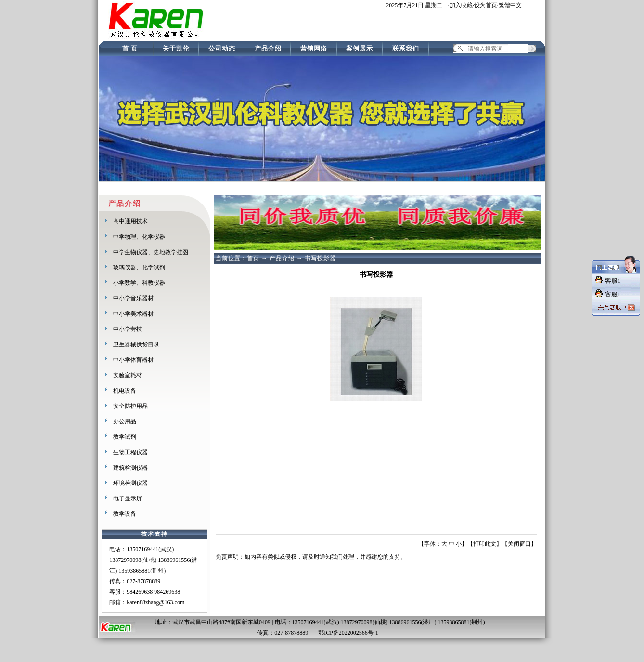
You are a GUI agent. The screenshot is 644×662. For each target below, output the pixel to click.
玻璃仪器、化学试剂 (139, 267)
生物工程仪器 (130, 452)
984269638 (140, 592)
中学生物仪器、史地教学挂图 (151, 252)
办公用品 (125, 421)
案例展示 (360, 48)
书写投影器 (320, 258)
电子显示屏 (128, 498)
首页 (253, 258)
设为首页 (486, 5)
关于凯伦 (176, 48)
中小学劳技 (128, 329)
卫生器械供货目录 (136, 344)
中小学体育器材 (133, 360)
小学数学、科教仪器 (139, 283)
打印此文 (485, 544)
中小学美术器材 (133, 314)
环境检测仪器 (130, 483)
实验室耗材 (128, 375)
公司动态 (222, 48)
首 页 (130, 48)
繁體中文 (510, 5)
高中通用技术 (130, 221)
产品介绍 (268, 48)
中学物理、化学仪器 (139, 237)
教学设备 (125, 514)
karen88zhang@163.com (155, 602)
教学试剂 (125, 437)
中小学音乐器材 (133, 298)
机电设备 (125, 391)
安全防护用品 (130, 406)
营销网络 (314, 48)
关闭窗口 (519, 544)
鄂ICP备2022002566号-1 (349, 633)
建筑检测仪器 (130, 468)
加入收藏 (461, 5)
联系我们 (406, 48)
